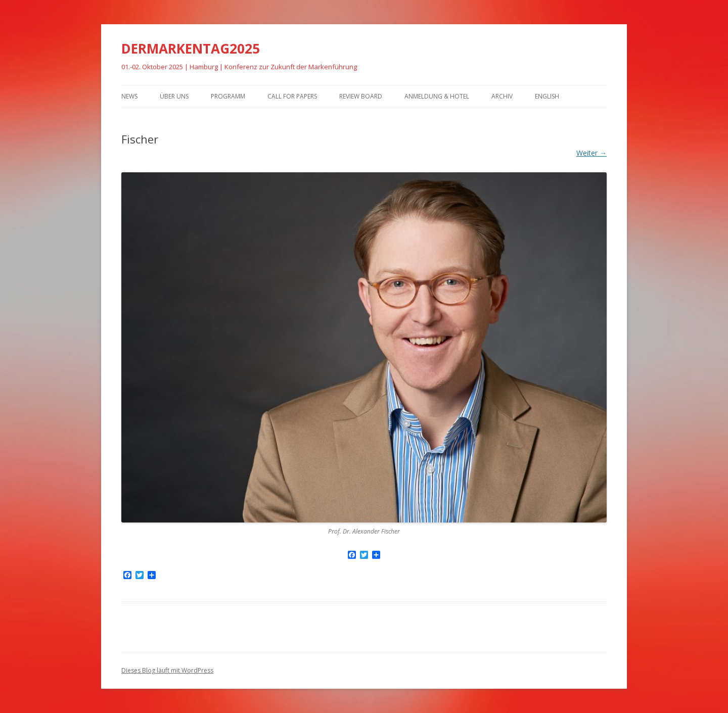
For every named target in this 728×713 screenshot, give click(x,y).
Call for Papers (292, 96)
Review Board (361, 96)
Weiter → (591, 153)
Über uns (174, 96)
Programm (228, 96)
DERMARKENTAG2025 (191, 49)
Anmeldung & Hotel (437, 96)
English (547, 96)
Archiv (502, 96)
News (129, 96)
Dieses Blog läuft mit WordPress (167, 670)
